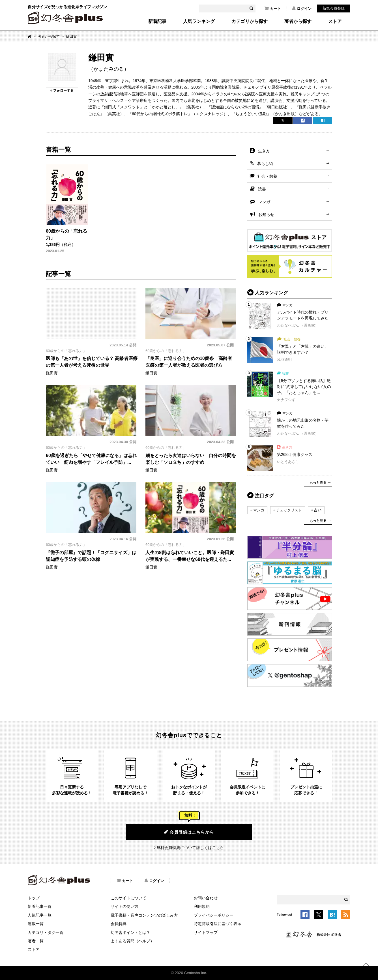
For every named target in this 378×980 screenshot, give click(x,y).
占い (318, 510)
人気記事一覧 (40, 915)
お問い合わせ (206, 898)
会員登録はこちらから (189, 832)
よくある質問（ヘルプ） (132, 941)
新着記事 (157, 22)
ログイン (302, 8)
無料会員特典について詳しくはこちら (190, 848)
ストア (335, 22)
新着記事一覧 (40, 906)
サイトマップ (206, 932)
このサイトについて (128, 898)
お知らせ (266, 215)
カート (273, 8)
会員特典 (119, 924)
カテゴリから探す (250, 22)
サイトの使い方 (124, 906)
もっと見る (318, 483)
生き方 (264, 151)
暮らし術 (265, 164)
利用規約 (202, 906)
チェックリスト (289, 510)
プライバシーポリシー (214, 915)
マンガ (264, 202)
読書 (262, 189)
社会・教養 (267, 176)
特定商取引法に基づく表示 (218, 924)
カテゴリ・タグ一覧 (46, 932)
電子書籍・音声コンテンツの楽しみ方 (144, 915)
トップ (34, 898)
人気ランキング (199, 22)
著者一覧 (36, 941)
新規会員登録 (334, 8)
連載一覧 (36, 924)
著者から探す (298, 22)
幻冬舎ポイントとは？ (130, 932)
